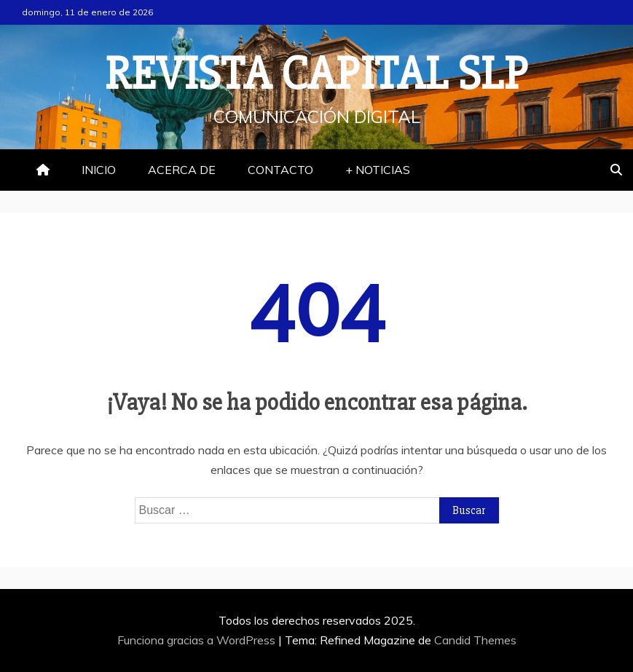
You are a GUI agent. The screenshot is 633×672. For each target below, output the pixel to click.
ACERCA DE (182, 170)
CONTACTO (280, 170)
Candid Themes (475, 640)
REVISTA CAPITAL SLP (317, 74)
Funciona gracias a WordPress (198, 640)
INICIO (99, 170)
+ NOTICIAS (378, 170)
